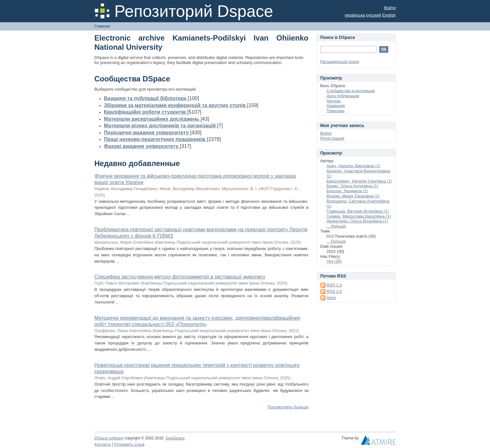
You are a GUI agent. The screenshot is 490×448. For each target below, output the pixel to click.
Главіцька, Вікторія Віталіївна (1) (358, 211)
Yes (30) (334, 261)
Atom (331, 298)
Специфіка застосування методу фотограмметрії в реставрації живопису (180, 277)
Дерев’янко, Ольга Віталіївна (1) (357, 221)
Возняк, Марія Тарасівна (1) (353, 196)
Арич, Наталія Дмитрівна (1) (354, 166)
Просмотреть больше (288, 407)
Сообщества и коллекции (351, 91)
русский (374, 15)
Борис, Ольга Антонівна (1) (353, 186)
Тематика (336, 111)
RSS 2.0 (334, 291)
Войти (390, 8)
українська (355, 15)
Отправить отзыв (129, 445)
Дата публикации (343, 96)
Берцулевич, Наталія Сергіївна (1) (359, 181)
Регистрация (332, 138)
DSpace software (109, 438)
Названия (336, 106)
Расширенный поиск (340, 62)
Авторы (334, 101)
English (389, 15)
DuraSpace (175, 438)
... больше (336, 226)
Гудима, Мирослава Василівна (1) (359, 216)
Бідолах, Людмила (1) (347, 191)
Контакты (103, 445)
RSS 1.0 (334, 285)
